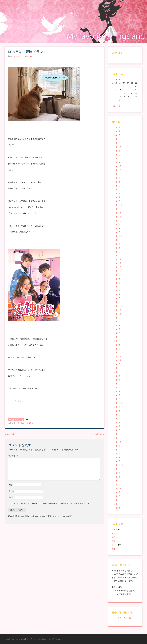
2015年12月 (116, 481)
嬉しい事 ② (11, 434)
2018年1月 (116, 395)
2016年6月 (116, 457)
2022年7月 (116, 186)
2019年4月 (116, 337)
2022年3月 (116, 201)
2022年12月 (116, 166)
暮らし (20, 423)
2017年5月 (116, 415)
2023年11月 (116, 143)
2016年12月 (116, 434)
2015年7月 (116, 500)
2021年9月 (116, 224)
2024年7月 (116, 131)
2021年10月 (116, 221)
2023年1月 (116, 162)
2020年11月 (116, 263)
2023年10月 (116, 147)
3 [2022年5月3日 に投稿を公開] (120, 86)
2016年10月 (116, 442)
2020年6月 (116, 283)
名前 (10, 485)
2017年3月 (116, 422)
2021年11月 (116, 217)
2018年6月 (116, 376)
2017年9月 (116, 399)
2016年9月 (116, 446)
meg (31, 56)
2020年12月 (116, 259)
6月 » (120, 106)
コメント (13, 456)
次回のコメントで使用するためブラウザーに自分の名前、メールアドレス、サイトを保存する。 (51, 503)
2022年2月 (116, 205)
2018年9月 (116, 364)
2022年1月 (116, 209)
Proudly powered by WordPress (17, 639)
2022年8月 (116, 182)
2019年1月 (116, 349)
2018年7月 (116, 372)
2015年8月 (116, 496)
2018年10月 (116, 360)
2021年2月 (116, 252)
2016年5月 (116, 461)
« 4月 (114, 106)
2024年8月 (116, 127)
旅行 (113, 537)
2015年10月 (116, 488)
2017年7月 (116, 407)
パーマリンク (28, 423)
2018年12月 (116, 353)
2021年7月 (116, 232)
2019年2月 (116, 345)
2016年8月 (116, 450)
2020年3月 (116, 294)
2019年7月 (116, 325)
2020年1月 (116, 302)
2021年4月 (116, 244)
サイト (11, 497)
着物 (113, 549)
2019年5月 (116, 333)
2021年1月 (116, 256)
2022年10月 (116, 174)
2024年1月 (116, 135)
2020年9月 (116, 271)
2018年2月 (116, 391)
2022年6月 (116, 190)
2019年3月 (116, 341)
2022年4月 (116, 197)
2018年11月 (116, 356)
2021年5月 (116, 240)
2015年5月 (116, 508)
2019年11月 (116, 310)
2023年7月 (116, 158)
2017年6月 (116, 411)
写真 (113, 533)
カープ (114, 530)
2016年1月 (116, 477)
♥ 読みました (16, 420)
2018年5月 (116, 380)
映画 (113, 541)
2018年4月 (116, 384)
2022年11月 (116, 170)
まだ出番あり (98, 434)
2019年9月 (116, 318)
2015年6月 (116, 504)
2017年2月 (116, 426)
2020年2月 (116, 298)
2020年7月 (116, 279)
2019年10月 (116, 314)
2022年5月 (116, 193)
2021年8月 (116, 228)
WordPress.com (55, 639)
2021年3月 (116, 248)
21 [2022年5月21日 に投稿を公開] (136, 93)
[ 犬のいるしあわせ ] (125, 618)
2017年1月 (116, 430)
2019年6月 (116, 329)
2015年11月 (116, 485)
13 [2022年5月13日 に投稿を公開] (132, 90)
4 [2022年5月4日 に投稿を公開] (124, 86)
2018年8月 (116, 368)
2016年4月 (116, 465)
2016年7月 (116, 453)
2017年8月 (116, 403)
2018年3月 (116, 387)
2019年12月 (116, 306)
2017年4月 (116, 419)
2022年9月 (116, 178)
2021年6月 (116, 236)
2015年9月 (116, 492)
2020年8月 (116, 275)
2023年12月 (116, 139)
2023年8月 (116, 155)
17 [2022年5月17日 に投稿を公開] (120, 93)
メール (11, 491)
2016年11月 (116, 438)
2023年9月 (116, 151)
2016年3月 (116, 469)
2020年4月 (116, 290)
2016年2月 (116, 473)
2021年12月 (116, 213)
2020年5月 (116, 287)
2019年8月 (116, 321)
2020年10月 (116, 267)
